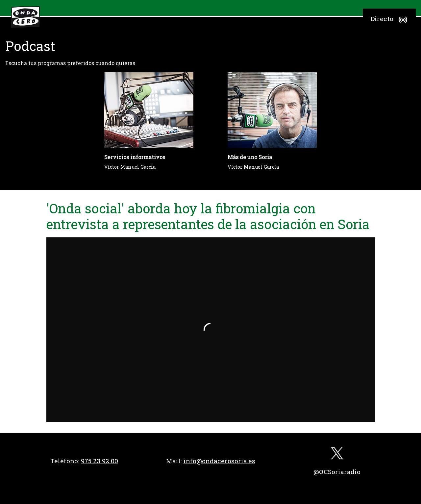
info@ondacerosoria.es (219, 461)
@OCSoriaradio (337, 472)
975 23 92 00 (99, 461)
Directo (390, 20)
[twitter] (337, 455)
